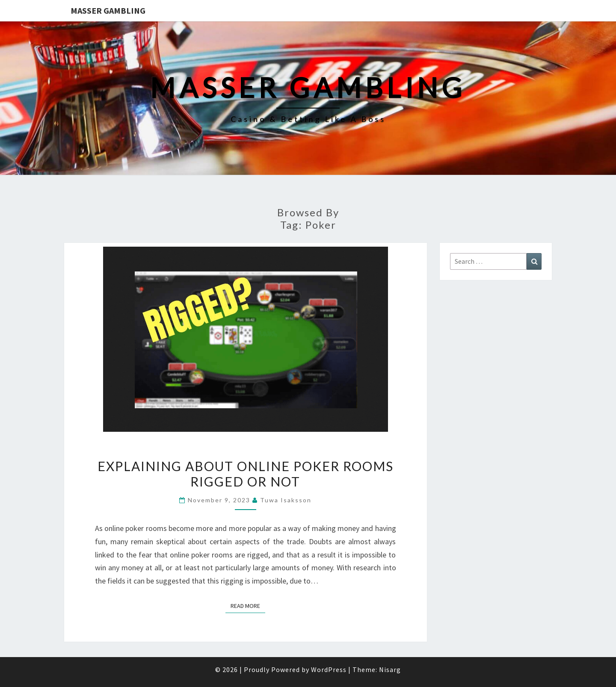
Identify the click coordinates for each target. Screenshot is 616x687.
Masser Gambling (108, 10)
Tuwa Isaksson (286, 500)
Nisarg (390, 669)
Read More (248, 605)
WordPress (329, 669)
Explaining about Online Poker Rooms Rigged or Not (246, 474)
